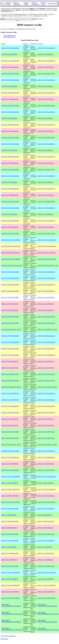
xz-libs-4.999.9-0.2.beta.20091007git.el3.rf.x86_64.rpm (48, 629)
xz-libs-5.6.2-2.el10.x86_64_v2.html (11, 445)
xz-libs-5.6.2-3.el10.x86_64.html (10, 374)
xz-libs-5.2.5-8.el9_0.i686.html (9, 483)
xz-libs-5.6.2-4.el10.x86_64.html (10, 317)
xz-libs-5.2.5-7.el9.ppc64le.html (10, 553)
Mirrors (51, 3)
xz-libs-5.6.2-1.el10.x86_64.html (10, 470)
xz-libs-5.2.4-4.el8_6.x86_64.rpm (46, 598)
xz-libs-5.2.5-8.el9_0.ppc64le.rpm (46, 489)
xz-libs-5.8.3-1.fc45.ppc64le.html (10, 61)
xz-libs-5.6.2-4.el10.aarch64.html (10, 272)
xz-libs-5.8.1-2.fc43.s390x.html (9, 195)
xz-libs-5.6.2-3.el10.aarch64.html (10, 336)
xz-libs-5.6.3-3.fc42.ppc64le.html (10, 221)
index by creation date (36, 3)
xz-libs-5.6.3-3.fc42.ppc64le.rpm (46, 221)
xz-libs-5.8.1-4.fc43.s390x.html (9, 131)
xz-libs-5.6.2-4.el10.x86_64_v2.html (11, 329)
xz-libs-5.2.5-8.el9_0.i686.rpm (45, 483)
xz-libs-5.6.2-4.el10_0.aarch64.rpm (47, 240)
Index (4, 3)
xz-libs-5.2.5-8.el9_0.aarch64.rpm (46, 477)
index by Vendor (27, 3)
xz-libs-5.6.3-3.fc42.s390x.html (9, 227)
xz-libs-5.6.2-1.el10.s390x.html (9, 464)
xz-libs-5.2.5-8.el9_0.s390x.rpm (46, 496)
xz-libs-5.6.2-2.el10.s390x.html (9, 419)
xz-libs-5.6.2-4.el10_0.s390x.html (10, 253)
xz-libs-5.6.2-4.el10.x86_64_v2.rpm (47, 329)
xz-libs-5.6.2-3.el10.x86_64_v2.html (11, 387)
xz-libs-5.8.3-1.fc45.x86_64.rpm (46, 74)
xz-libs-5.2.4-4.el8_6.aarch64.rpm (46, 572)
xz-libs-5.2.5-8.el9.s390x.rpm (45, 528)
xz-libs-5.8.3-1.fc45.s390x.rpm (46, 67)
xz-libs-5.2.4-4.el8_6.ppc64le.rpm (46, 585)
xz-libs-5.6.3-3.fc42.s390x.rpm (46, 227)
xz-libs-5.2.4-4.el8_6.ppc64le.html (10, 585)
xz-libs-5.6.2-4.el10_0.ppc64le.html (11, 246)
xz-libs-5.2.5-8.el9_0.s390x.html (10, 496)
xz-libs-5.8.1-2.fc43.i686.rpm (45, 182)
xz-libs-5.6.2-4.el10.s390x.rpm (45, 304)
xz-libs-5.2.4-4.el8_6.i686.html (9, 579)
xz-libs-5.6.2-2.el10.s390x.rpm (45, 419)
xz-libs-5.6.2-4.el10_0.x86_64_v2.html (12, 265)
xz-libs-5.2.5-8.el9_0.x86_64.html (10, 502)
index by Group (9, 3)
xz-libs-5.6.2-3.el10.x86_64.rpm (46, 374)
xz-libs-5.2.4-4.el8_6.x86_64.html (10, 598)
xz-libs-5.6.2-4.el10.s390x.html (9, 304)
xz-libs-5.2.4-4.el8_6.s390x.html (10, 592)
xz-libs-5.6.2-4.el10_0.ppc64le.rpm (47, 246)
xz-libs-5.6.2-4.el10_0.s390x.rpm (46, 253)
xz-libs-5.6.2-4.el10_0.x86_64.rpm (47, 259)
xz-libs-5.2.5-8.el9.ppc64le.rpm (46, 521)
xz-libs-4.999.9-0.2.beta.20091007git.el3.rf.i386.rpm (47, 621)
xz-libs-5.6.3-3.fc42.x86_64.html (10, 233)
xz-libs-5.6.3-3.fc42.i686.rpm (45, 214)
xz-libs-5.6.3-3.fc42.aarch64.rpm (46, 208)
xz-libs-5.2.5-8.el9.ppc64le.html (10, 521)
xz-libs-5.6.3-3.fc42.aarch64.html (10, 208)
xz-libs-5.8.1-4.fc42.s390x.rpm (46, 163)
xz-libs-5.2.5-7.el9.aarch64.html (10, 541)
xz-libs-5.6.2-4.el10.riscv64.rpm (46, 297)
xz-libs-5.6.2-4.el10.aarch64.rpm (46, 272)
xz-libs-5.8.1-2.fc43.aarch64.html (10, 176)
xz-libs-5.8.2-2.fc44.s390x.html (9, 99)
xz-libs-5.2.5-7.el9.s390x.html (9, 560)
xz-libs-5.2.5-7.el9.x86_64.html (9, 566)
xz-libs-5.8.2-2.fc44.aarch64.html (10, 80)
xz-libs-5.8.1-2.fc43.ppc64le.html (10, 189)
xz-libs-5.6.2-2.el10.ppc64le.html (10, 406)
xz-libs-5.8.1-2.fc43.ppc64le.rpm (46, 189)
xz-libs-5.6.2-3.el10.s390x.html (9, 361)
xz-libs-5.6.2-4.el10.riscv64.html (10, 297)
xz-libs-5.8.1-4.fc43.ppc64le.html (10, 125)
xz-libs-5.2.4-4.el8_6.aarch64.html (10, 572)
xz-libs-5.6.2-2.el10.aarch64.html (10, 393)
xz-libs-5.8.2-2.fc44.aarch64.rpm (46, 80)
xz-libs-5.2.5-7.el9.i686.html (9, 547)
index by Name (44, 3)
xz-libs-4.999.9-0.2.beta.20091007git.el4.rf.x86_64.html (12, 613)
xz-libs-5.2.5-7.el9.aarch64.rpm (46, 541)
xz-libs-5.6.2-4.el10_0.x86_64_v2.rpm (48, 265)
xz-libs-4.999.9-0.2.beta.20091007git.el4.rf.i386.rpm (47, 605)
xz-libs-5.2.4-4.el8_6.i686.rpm (45, 579)
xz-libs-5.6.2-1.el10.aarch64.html (10, 451)
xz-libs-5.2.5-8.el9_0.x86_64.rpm (46, 502)
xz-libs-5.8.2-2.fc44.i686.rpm (45, 86)
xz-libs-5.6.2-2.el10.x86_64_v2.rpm (47, 445)
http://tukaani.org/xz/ (10, 37)
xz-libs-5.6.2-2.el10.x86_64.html (10, 432)
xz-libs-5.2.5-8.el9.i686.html (9, 515)
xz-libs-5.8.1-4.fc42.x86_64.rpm (46, 169)
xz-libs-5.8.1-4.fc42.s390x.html (9, 163)
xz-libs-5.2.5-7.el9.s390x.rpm (45, 560)
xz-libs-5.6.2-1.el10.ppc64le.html (10, 457)
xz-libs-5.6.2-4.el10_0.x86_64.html (11, 259)
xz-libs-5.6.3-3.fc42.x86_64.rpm (46, 233)
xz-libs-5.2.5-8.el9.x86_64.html (9, 534)
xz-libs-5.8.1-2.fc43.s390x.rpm (46, 195)
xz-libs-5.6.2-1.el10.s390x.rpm (45, 464)
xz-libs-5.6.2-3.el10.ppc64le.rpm (46, 349)
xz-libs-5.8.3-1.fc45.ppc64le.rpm (46, 61)
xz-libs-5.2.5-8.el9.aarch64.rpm (46, 509)
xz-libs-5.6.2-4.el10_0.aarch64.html (11, 240)
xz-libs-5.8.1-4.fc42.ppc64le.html (10, 157)
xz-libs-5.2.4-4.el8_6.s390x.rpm (46, 592)
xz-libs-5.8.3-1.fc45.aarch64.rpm (46, 48)
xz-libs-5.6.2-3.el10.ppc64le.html (10, 349)
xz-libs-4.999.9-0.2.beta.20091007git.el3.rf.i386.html (11, 621)
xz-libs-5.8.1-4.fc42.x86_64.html (10, 169)
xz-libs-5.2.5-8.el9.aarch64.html (10, 509)
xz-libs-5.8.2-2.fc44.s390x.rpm (46, 99)
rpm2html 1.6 (12, 636)
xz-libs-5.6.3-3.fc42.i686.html (9, 214)
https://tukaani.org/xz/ (10, 35)
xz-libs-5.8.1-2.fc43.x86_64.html (10, 201)
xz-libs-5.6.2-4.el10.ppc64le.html (10, 285)
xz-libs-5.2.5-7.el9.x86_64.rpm (46, 566)
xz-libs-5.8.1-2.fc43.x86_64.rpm (46, 201)
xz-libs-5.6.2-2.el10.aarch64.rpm (46, 393)
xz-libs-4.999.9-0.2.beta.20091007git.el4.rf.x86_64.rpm (48, 613)
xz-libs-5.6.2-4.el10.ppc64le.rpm (46, 285)
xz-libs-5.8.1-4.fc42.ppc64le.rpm (46, 157)
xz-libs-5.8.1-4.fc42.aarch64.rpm (46, 144)
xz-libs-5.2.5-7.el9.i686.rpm (45, 547)
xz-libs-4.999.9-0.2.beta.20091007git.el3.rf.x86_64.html (12, 629)
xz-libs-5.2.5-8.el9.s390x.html (9, 528)
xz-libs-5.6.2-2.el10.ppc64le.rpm (46, 406)
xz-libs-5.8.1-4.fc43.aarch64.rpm (46, 112)
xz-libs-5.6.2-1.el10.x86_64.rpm (46, 470)
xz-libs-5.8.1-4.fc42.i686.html (9, 150)
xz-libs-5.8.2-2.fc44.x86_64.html (10, 106)
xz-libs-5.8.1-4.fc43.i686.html (9, 118)
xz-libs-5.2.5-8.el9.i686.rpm (45, 515)
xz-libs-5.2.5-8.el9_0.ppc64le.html (10, 489)
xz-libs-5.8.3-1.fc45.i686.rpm (45, 54)
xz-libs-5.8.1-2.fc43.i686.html (9, 182)
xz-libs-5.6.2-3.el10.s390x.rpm (45, 361)
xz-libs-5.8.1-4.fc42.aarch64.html (10, 144)
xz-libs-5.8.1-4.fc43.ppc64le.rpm (46, 125)
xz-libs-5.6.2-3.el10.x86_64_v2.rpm (47, 387)
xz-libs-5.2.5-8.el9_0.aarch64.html (10, 477)
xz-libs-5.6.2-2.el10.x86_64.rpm (46, 432)
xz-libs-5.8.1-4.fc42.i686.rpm (45, 150)
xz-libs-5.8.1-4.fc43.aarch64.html (10, 112)
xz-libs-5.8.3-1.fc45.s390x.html (9, 67)
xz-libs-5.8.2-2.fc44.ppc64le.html (10, 93)
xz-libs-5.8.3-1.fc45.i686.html (9, 54)
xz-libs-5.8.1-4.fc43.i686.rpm (45, 118)
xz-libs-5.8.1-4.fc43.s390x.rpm (46, 131)
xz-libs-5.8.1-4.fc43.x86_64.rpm (46, 137)
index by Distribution (17, 3)
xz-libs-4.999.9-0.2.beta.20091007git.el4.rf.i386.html (11, 605)
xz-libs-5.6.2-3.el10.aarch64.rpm (46, 336)
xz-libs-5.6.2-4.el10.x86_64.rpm (46, 317)
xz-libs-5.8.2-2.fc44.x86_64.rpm (46, 106)
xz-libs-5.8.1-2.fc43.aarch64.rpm (46, 176)
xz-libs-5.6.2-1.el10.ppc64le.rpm (46, 457)
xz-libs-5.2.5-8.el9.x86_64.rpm (46, 534)
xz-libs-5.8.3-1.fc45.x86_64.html (10, 74)
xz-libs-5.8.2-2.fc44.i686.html (9, 86)
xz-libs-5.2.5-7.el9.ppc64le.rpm (46, 553)
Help (56, 3)
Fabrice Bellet (4, 639)
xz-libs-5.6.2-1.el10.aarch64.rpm (46, 451)
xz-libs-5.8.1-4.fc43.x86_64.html (10, 137)
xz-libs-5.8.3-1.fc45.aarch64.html (10, 48)
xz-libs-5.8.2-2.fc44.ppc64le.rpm (46, 93)
